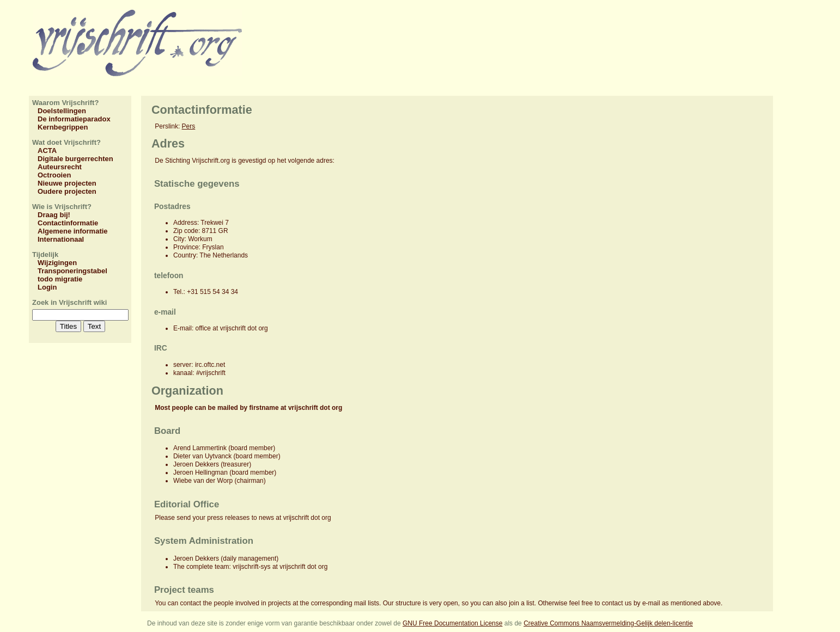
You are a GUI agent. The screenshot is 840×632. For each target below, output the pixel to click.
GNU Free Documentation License (452, 623)
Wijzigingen (57, 263)
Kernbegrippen (63, 127)
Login (47, 287)
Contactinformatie (68, 223)
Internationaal (61, 239)
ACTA (47, 151)
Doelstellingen (62, 111)
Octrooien (54, 175)
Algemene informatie (73, 231)
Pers (189, 126)
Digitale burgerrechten (75, 159)
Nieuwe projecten (67, 183)
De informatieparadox (74, 119)
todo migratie (60, 279)
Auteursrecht (60, 167)
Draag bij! (54, 215)
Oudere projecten (67, 191)
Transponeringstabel (72, 271)
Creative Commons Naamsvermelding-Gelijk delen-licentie (608, 623)
